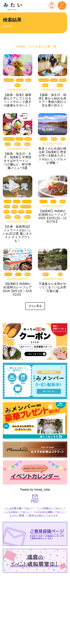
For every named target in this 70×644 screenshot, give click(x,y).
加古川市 (63, 80)
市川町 (21, 212)
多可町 (6, 212)
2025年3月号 (44, 80)
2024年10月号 (9, 139)
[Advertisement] (35, 609)
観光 (63, 139)
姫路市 (28, 80)
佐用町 (15, 207)
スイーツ (17, 201)
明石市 (28, 212)
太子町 (8, 144)
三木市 (7, 207)
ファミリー (27, 201)
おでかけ (43, 139)
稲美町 (17, 85)
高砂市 (27, 217)
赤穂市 (17, 217)
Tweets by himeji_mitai (35, 490)
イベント (43, 201)
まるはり (20, 80)
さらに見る (35, 306)
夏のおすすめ (26, 207)
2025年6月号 (9, 80)
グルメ (53, 201)
